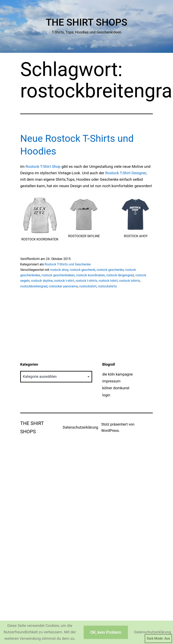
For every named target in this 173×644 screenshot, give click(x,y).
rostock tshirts (130, 281)
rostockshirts (107, 286)
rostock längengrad (120, 275)
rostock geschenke (110, 270)
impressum (111, 381)
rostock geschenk (82, 270)
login (106, 395)
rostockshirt (88, 286)
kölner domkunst (116, 388)
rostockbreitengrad (34, 286)
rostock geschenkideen (58, 275)
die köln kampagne (118, 374)
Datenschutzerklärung (80, 427)
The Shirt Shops (86, 22)
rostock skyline (42, 281)
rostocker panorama (63, 286)
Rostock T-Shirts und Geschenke (68, 264)
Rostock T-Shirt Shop (43, 167)
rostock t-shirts (86, 281)
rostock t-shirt (64, 281)
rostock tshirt (108, 281)
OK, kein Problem (106, 632)
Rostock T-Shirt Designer (126, 173)
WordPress (110, 431)
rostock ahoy (59, 270)
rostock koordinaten (91, 275)
